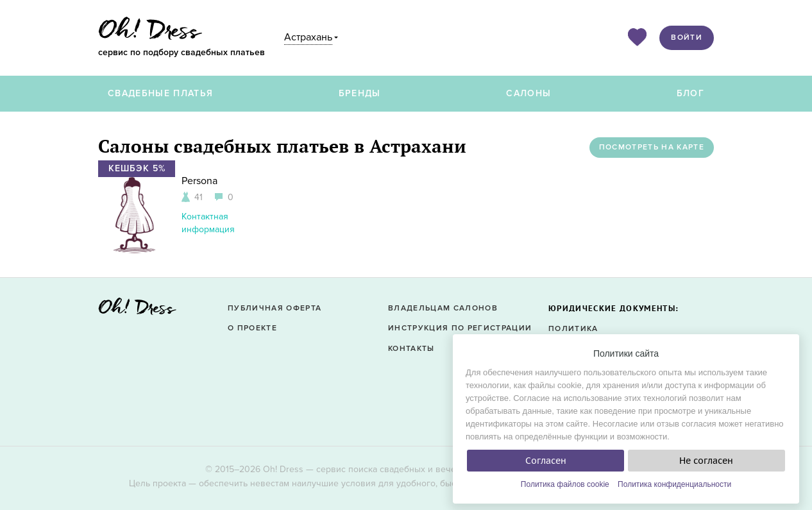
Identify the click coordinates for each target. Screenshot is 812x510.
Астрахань (308, 37)
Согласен (546, 461)
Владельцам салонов (443, 308)
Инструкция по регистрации (460, 328)
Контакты (411, 349)
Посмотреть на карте (652, 147)
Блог (690, 93)
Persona (199, 181)
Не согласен (706, 461)
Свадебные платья (160, 93)
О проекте (252, 328)
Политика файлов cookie (565, 484)
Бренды (360, 93)
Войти (687, 38)
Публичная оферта (275, 308)
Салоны (529, 93)
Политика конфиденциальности (674, 484)
